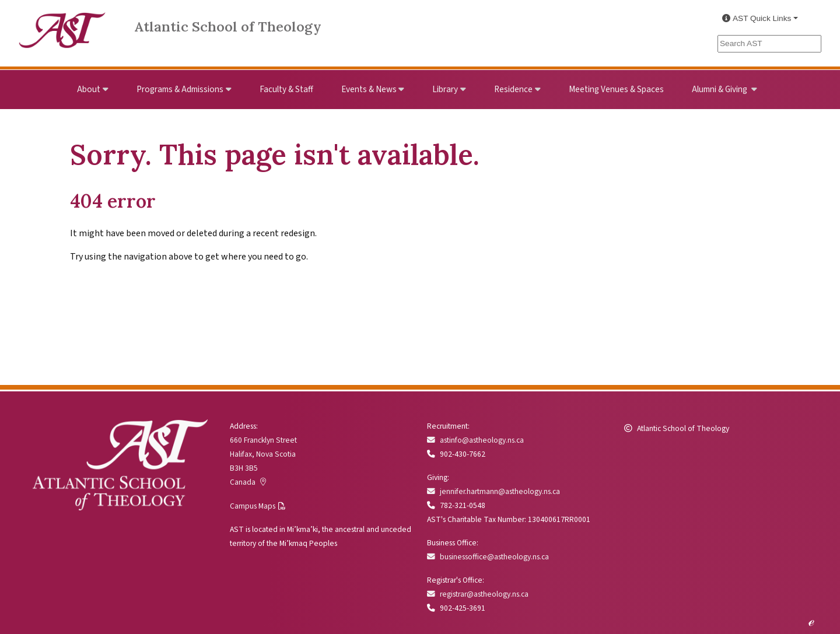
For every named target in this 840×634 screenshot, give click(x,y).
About (89, 89)
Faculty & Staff (286, 89)
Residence (513, 89)
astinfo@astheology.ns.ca (475, 440)
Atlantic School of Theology (228, 27)
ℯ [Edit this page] (811, 621)
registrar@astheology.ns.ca (478, 594)
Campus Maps (253, 506)
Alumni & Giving (720, 89)
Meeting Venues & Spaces (616, 89)
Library (445, 89)
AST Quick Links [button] (757, 18)
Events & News (369, 89)
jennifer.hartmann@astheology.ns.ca (494, 491)
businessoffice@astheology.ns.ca (488, 557)
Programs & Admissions (180, 89)
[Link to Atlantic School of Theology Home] (62, 24)
